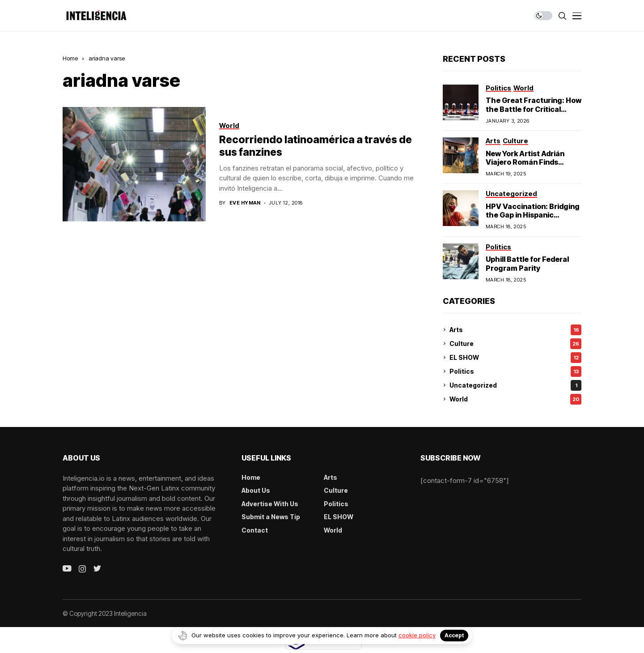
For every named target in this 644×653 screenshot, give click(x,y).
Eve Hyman (245, 203)
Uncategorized (515, 385)
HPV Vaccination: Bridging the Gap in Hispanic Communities (533, 215)
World (515, 399)
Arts (515, 330)
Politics (515, 371)
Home (70, 58)
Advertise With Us (270, 504)
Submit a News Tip (271, 517)
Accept (454, 635)
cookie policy (417, 635)
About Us (256, 490)
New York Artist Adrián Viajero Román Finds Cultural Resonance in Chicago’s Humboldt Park (531, 166)
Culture (515, 344)
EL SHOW (515, 358)
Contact (255, 530)
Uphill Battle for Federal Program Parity (527, 263)
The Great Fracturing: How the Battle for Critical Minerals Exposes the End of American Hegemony (534, 113)
